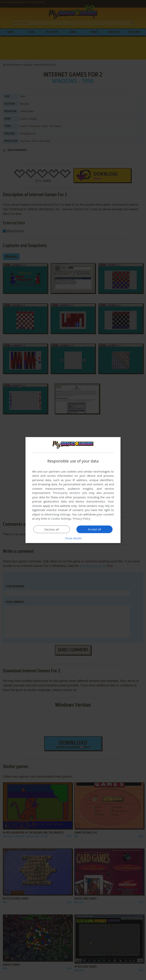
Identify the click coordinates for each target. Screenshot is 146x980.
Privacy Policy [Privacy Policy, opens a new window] (82, 518)
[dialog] (73, 490)
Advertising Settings (57, 514)
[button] (73, 538)
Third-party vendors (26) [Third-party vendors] (70, 493)
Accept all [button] (95, 529)
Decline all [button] (52, 529)
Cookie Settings (61, 518)
